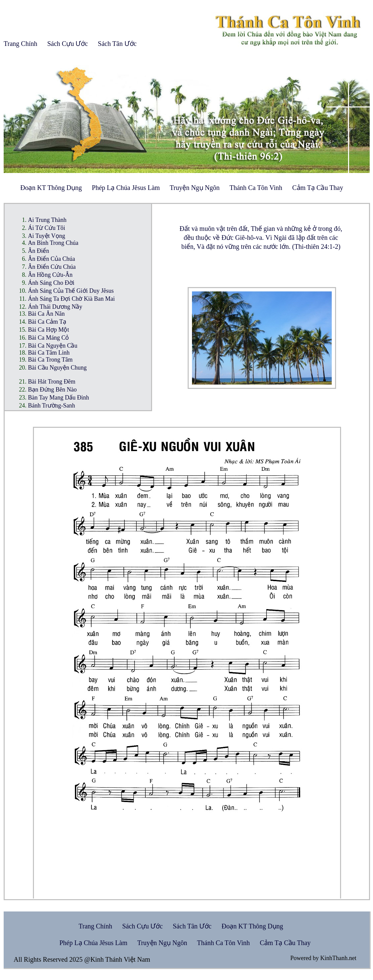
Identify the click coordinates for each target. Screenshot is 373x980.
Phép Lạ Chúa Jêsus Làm (126, 188)
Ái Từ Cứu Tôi (47, 228)
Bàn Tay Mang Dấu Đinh (58, 398)
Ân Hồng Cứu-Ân (50, 275)
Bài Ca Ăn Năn (46, 314)
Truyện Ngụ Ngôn (195, 188)
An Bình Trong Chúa (53, 243)
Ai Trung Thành (47, 220)
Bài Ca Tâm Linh (49, 353)
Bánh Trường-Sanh (52, 406)
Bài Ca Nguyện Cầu (53, 346)
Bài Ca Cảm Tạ (47, 322)
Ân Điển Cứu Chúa (52, 267)
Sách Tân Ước (117, 44)
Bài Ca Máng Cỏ (49, 338)
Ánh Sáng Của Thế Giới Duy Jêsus (71, 291)
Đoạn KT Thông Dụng (51, 188)
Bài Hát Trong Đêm (52, 382)
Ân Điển (39, 251)
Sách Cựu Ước (68, 44)
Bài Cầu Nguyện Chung (57, 368)
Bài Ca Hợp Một (49, 330)
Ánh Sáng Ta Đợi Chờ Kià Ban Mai (71, 299)
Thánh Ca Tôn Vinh (256, 188)
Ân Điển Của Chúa (52, 259)
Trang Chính (20, 44)
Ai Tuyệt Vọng (47, 236)
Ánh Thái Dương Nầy (55, 307)
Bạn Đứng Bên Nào (52, 390)
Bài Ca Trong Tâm (50, 360)
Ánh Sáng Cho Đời (51, 283)
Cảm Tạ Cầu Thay (318, 188)
